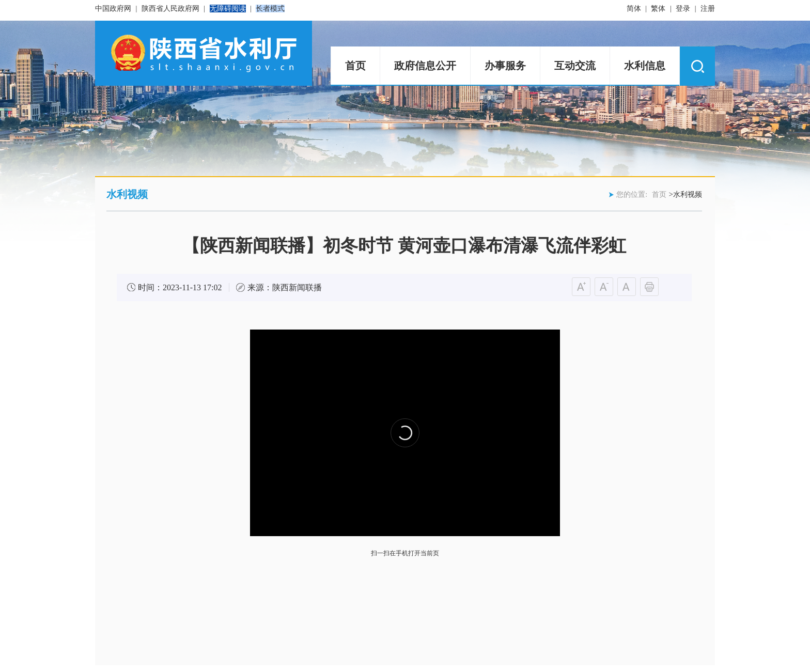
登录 (683, 9)
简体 (634, 9)
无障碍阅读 (228, 9)
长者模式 (270, 9)
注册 (708, 9)
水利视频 (127, 194)
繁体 (658, 9)
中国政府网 (113, 9)
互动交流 (575, 66)
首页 (355, 66)
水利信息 (645, 66)
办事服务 (505, 66)
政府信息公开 (425, 66)
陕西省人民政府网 (170, 9)
